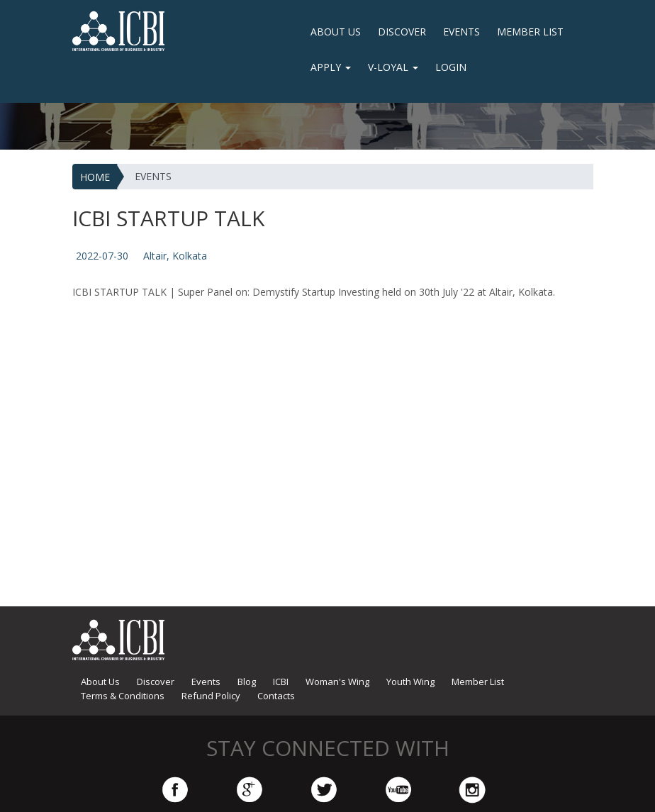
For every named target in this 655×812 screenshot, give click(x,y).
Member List (530, 32)
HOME (95, 177)
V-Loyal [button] (393, 67)
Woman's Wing (337, 682)
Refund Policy (211, 696)
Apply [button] (331, 67)
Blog (247, 682)
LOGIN (451, 67)
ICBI (281, 682)
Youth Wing (410, 682)
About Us (336, 32)
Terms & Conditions (123, 696)
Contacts (276, 696)
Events (461, 32)
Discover (402, 32)
